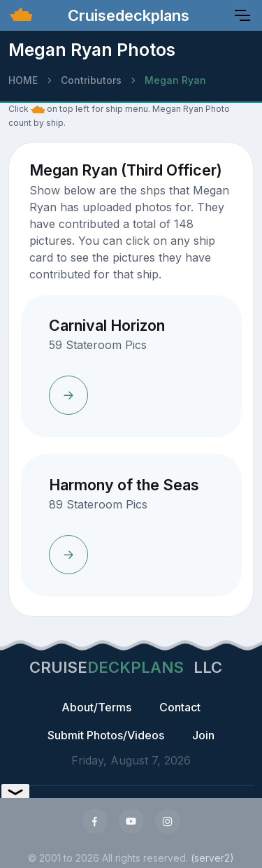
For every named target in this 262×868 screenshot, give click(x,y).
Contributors (91, 80)
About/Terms (96, 707)
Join (203, 735)
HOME (23, 80)
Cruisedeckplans (126, 15)
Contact (180, 707)
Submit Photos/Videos (106, 735)
